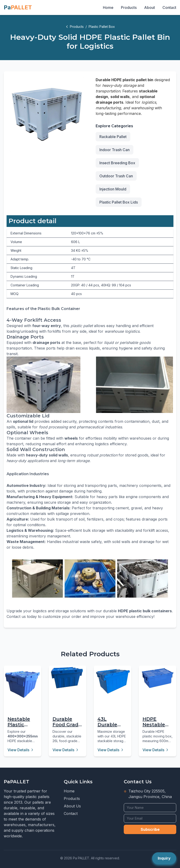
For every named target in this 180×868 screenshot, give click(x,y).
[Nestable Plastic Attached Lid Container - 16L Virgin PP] (22, 684)
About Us (72, 806)
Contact (169, 7)
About (150, 7)
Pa (18, 7)
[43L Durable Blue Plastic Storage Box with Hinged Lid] (112, 681)
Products (129, 7)
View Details (21, 750)
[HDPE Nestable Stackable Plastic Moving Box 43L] (157, 678)
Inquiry (164, 858)
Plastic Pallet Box (102, 27)
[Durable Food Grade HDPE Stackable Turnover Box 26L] (67, 678)
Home (108, 7)
